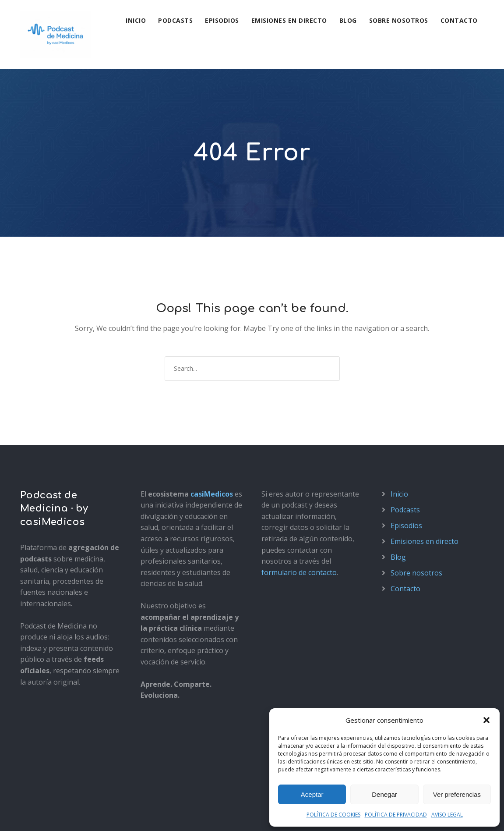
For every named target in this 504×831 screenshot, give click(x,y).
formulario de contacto (299, 503)
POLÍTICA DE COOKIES (333, 815)
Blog (348, 20)
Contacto (459, 20)
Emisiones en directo (289, 20)
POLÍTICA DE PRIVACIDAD (396, 815)
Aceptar (312, 794)
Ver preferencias (457, 794)
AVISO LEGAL (447, 815)
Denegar (384, 794)
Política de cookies (146, 815)
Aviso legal (35, 815)
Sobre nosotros (399, 20)
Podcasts (175, 20)
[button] (486, 720)
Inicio (136, 20)
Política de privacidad (85, 815)
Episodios (222, 20)
